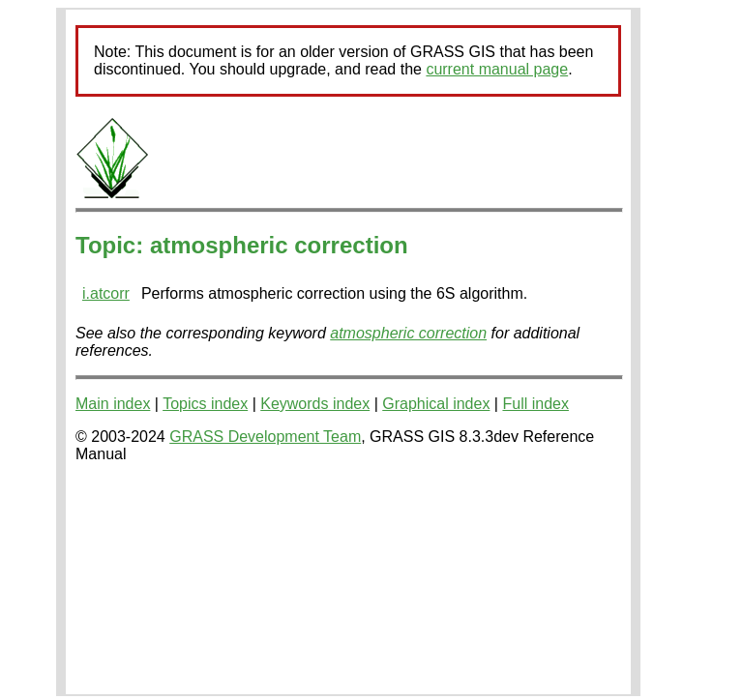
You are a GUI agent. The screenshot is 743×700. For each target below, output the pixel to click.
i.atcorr (106, 293)
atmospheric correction (408, 333)
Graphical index (436, 404)
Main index (113, 404)
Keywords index (315, 404)
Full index (535, 404)
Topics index (205, 404)
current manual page (497, 69)
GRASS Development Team (265, 437)
